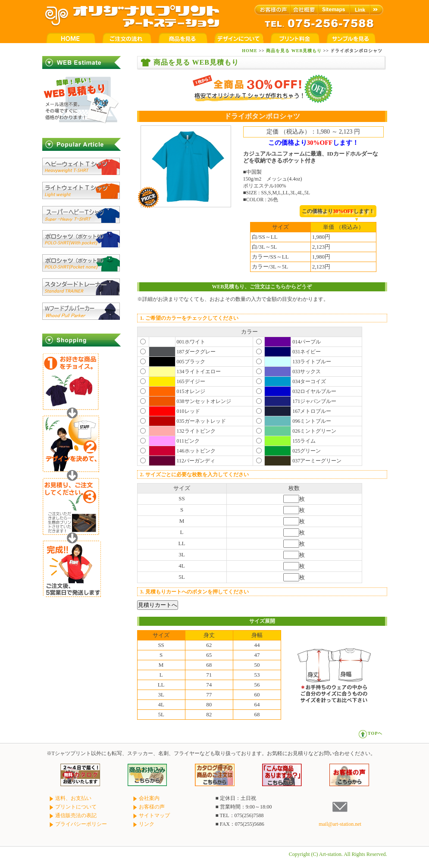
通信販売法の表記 (72, 815)
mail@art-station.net (340, 824)
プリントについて (72, 807)
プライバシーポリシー (78, 824)
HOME (250, 51)
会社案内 (146, 798)
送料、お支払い (70, 798)
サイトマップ (151, 815)
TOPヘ (370, 733)
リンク (143, 824)
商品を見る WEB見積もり (294, 51)
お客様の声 (148, 807)
